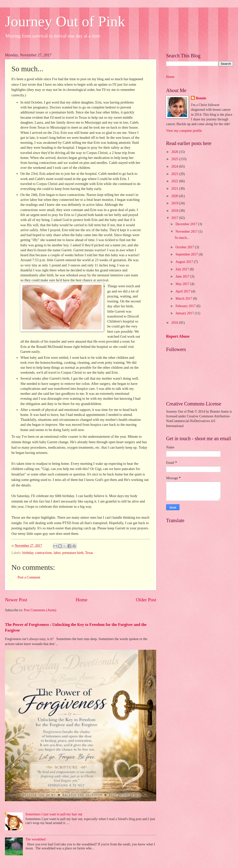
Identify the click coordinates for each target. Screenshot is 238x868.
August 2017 (185, 262)
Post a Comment (29, 577)
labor (57, 553)
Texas (89, 553)
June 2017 (183, 276)
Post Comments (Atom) (40, 610)
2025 (175, 159)
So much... (182, 238)
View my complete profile (184, 131)
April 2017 (183, 291)
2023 (175, 174)
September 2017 (187, 254)
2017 (175, 218)
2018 (175, 211)
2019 (175, 203)
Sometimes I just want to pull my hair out (54, 814)
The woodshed (36, 839)
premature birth (73, 553)
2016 (175, 323)
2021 (175, 189)
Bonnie (201, 98)
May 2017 (183, 284)
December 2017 (187, 224)
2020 (175, 196)
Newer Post (16, 600)
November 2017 (187, 232)
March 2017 (184, 299)
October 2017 (185, 247)
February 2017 (186, 306)
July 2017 (183, 269)
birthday (28, 553)
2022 (175, 181)
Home (81, 600)
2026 (175, 152)
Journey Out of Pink (65, 21)
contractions (44, 553)
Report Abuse (178, 336)
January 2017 (185, 313)
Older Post (146, 600)
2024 (175, 166)
